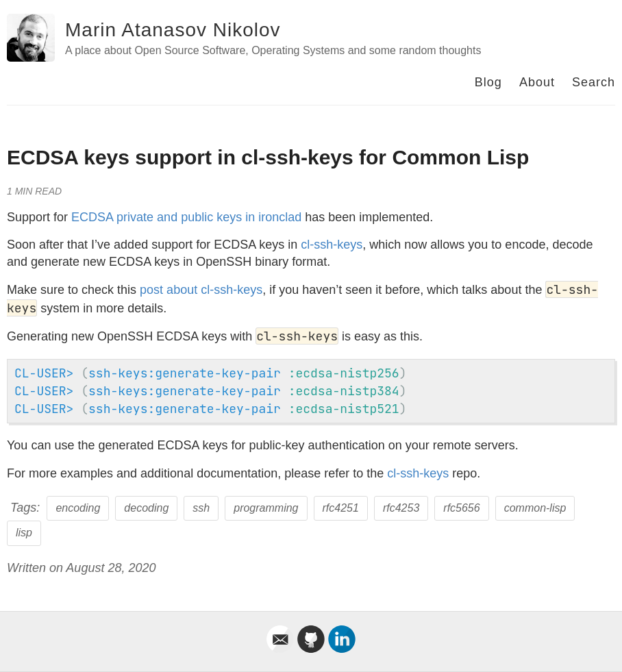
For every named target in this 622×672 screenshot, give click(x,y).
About (537, 82)
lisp (24, 533)
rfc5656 (461, 508)
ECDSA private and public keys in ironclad (186, 217)
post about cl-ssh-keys (201, 290)
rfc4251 (341, 508)
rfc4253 (401, 508)
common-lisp (535, 508)
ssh (201, 508)
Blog (488, 82)
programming (266, 508)
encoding (78, 508)
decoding (146, 508)
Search (594, 82)
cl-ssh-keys (332, 245)
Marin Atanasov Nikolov (173, 30)
